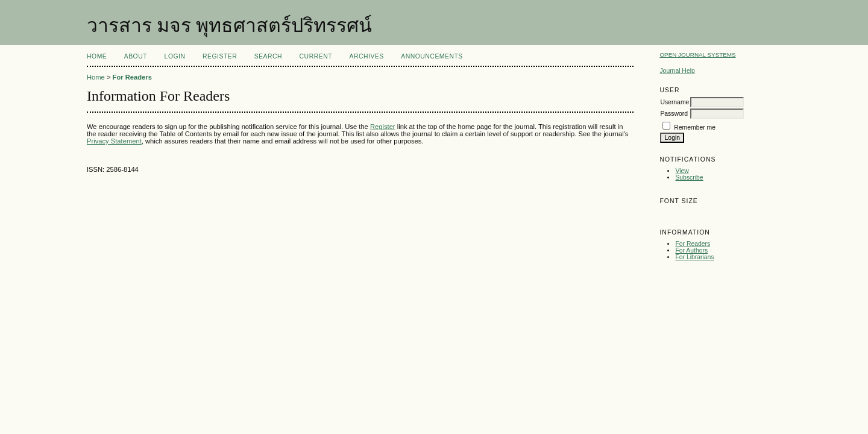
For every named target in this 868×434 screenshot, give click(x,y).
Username (675, 102)
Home (97, 56)
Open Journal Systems (697, 55)
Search (268, 56)
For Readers (693, 244)
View (682, 171)
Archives (366, 56)
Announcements (432, 56)
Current (316, 56)
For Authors (691, 250)
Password (674, 114)
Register (220, 56)
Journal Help (677, 71)
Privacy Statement (114, 141)
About (136, 56)
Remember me (695, 127)
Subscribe (689, 178)
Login (175, 56)
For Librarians (694, 257)
